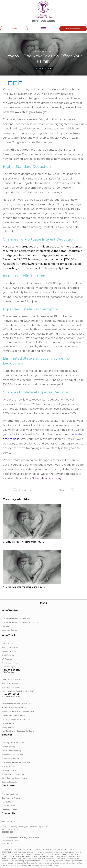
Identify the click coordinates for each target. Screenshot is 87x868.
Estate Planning (43, 68)
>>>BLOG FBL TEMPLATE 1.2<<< (43, 525)
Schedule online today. (47, 478)
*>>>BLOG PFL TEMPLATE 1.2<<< (43, 571)
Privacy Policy (58, 849)
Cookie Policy (72, 849)
